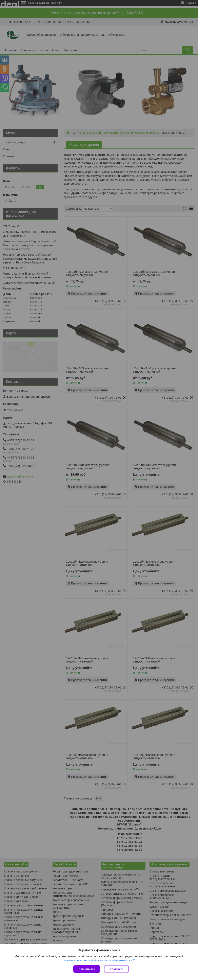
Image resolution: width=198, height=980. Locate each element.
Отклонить (116, 969)
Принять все (87, 969)
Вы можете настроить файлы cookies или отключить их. (98, 960)
